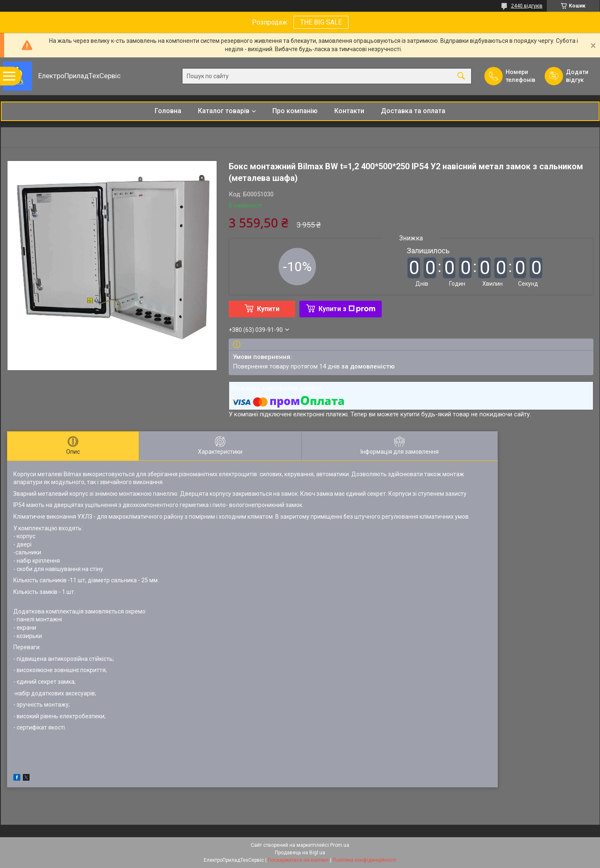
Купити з (347, 309)
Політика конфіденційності (364, 860)
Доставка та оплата (413, 111)
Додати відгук (577, 76)
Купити (268, 309)
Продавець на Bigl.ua (300, 853)
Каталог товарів (224, 111)
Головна (168, 111)
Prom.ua (340, 845)
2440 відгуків (527, 6)
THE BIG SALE (321, 22)
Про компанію (295, 111)
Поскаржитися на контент (298, 860)
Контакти (349, 111)
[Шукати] (461, 76)
